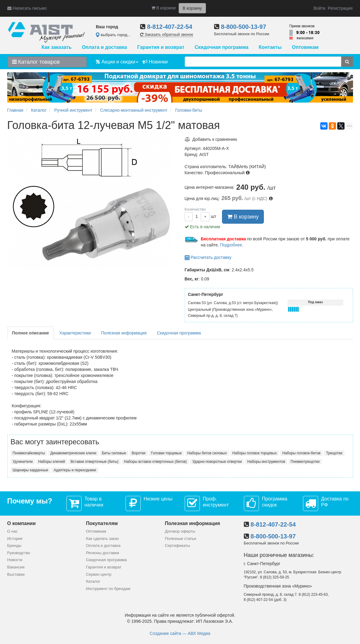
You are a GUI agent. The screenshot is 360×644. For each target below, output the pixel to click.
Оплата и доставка (104, 47)
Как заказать (57, 47)
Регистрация (340, 8)
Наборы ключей (52, 462)
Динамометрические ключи (73, 453)
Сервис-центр (99, 574)
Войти (320, 8)
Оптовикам (305, 47)
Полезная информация (124, 333)
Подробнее (231, 245)
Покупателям (102, 523)
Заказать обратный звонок (167, 34)
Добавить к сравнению (211, 139)
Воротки (138, 453)
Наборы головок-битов (301, 453)
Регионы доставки (102, 553)
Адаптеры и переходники (75, 470)
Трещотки (334, 453)
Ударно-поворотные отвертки (217, 462)
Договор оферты (180, 531)
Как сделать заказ (102, 539)
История (15, 539)
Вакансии (16, 567)
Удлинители (23, 462)
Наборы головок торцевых (254, 453)
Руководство (19, 553)
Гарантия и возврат (161, 47)
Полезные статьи (180, 539)
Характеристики (75, 333)
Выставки (16, 574)
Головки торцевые (166, 453)
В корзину (243, 217)
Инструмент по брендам (108, 589)
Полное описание (31, 333)
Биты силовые (114, 453)
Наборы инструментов (266, 462)
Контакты (270, 47)
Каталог (93, 581)
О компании (22, 523)
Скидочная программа (222, 47)
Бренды (14, 546)
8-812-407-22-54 (170, 27)
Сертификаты (177, 546)
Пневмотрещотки (305, 462)
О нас (13, 531)
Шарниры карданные (30, 470)
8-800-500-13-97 (244, 27)
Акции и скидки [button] (117, 62)
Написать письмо (27, 8)
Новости (15, 560)
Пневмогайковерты (29, 453)
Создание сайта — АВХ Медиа (180, 633)
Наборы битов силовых (207, 453)
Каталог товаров (36, 62)
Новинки (155, 62)
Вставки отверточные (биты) (95, 462)
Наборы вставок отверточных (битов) (155, 462)
